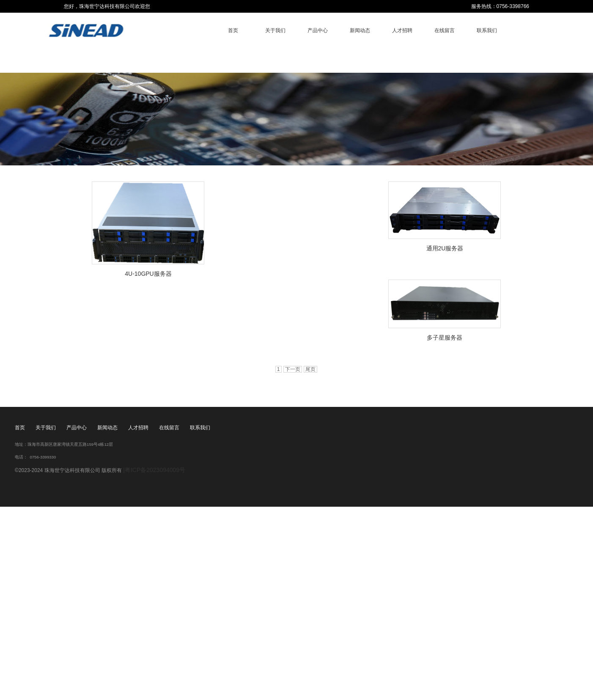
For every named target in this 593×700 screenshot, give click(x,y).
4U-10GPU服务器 (148, 274)
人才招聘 (402, 30)
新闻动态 (360, 30)
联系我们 (487, 30)
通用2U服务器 (445, 248)
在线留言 (445, 30)
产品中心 (318, 30)
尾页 (310, 369)
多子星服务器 (445, 338)
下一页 (293, 369)
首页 (233, 30)
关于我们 (275, 30)
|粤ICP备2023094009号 (154, 470)
